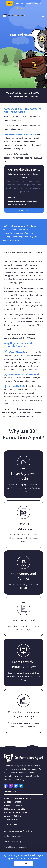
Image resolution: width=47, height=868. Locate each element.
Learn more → (24, 8)
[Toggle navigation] (43, 16)
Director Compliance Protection (18, 831)
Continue (23, 863)
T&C (21, 858)
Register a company (13, 836)
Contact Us (24, 210)
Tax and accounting (12, 841)
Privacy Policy (33, 858)
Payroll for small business (15, 847)
